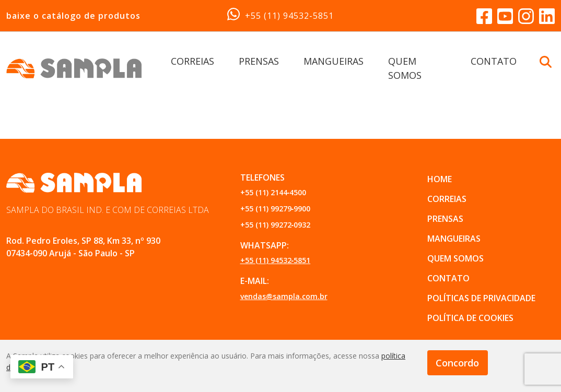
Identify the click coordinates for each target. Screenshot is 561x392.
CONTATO (494, 61)
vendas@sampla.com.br (284, 296)
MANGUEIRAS (334, 61)
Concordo (457, 363)
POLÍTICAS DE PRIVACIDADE (481, 298)
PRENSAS (259, 61)
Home (440, 179)
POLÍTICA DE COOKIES (470, 318)
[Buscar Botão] (546, 61)
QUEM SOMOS (455, 258)
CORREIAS (192, 61)
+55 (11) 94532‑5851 (280, 15)
